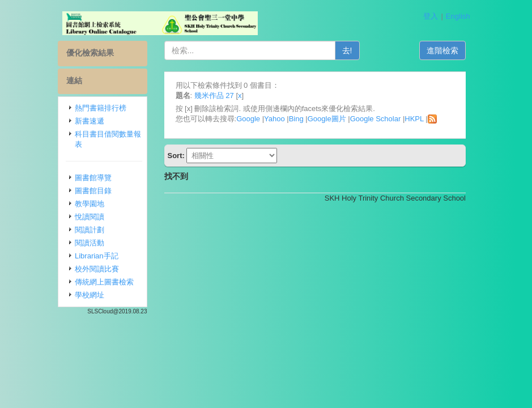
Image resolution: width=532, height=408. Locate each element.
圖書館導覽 (93, 178)
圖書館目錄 (93, 191)
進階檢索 (442, 50)
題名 (183, 95)
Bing (296, 119)
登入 (431, 16)
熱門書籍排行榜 (101, 108)
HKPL (414, 119)
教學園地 (90, 204)
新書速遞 (90, 121)
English (458, 16)
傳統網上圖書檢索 (104, 282)
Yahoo (274, 119)
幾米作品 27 (214, 95)
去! (347, 50)
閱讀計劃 (90, 230)
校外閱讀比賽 (97, 269)
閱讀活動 (90, 243)
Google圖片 (327, 119)
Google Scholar (376, 119)
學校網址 (90, 295)
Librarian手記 (97, 256)
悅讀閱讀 (90, 217)
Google (248, 119)
